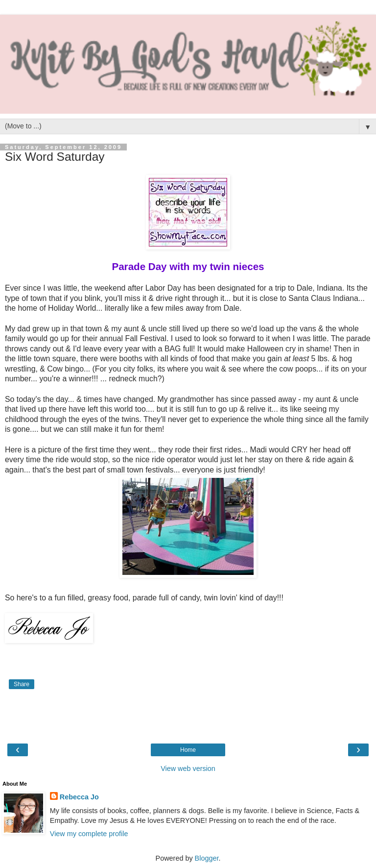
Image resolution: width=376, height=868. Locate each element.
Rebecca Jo (79, 797)
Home (188, 750)
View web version (188, 769)
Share (22, 684)
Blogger (207, 858)
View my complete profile (89, 834)
